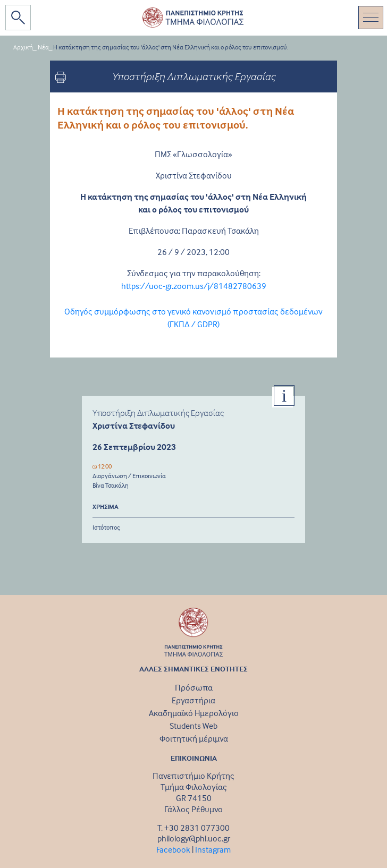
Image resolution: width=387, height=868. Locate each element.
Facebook (173, 849)
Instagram (213, 849)
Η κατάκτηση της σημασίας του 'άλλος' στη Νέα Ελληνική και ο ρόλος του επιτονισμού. (171, 47)
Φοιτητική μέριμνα (194, 738)
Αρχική (23, 47)
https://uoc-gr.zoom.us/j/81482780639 (194, 286)
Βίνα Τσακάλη (111, 485)
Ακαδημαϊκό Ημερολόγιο (194, 713)
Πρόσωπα (194, 687)
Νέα (43, 47)
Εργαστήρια (193, 700)
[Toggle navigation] (371, 18)
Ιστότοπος (106, 527)
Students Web (193, 726)
